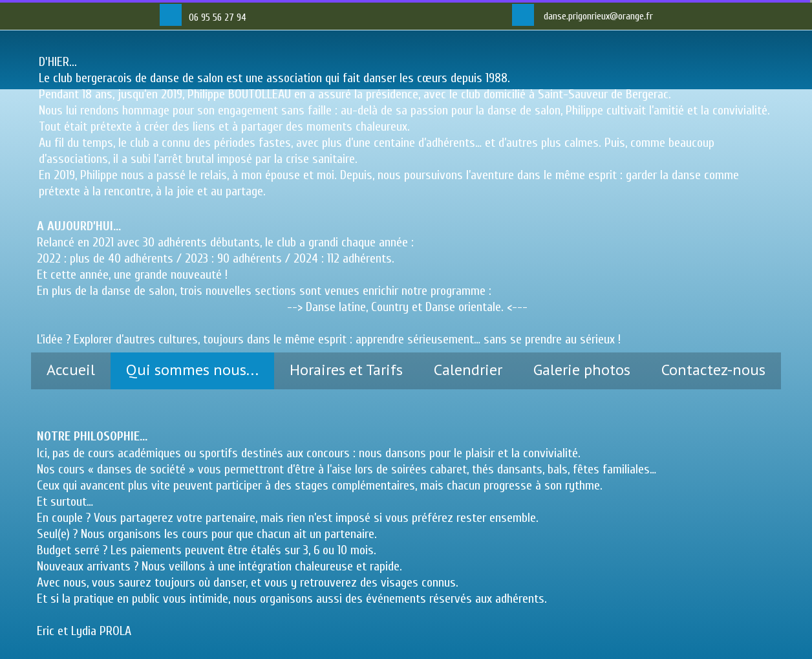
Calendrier (468, 370)
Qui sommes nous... (192, 370)
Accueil (71, 370)
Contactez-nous (713, 370)
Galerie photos (582, 370)
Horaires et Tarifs (346, 370)
